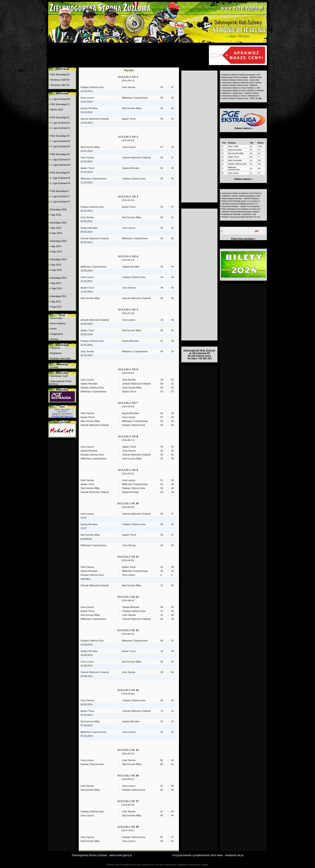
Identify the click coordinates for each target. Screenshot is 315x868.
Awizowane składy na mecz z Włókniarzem (241, 96)
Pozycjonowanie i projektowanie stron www (198, 855)
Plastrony (55, 348)
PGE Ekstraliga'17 (60, 191)
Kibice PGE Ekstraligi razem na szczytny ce (241, 201)
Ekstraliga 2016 (58, 209)
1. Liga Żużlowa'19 (60, 159)
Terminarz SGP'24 (60, 80)
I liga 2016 (56, 215)
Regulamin (56, 353)
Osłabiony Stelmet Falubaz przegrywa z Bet (241, 75)
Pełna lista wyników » (243, 239)
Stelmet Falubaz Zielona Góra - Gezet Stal (240, 80)
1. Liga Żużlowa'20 (60, 141)
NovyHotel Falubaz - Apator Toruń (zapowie (241, 206)
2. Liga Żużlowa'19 (60, 165)
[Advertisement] (128, 55)
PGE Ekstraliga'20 (60, 136)
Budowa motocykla (60, 358)
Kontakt (54, 367)
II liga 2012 (56, 288)
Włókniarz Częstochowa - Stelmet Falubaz (240, 93)
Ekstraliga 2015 (58, 223)
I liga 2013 (56, 265)
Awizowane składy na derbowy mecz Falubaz (242, 83)
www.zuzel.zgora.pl (120, 855)
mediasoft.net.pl (234, 855)
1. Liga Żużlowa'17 (60, 196)
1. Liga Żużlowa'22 (60, 99)
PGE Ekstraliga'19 (60, 154)
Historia (54, 339)
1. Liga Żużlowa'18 (60, 178)
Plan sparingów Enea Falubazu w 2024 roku (241, 209)
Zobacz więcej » (243, 128)
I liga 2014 (56, 246)
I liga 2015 (56, 228)
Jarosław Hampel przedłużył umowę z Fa (240, 204)
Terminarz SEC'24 (60, 85)
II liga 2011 (56, 307)
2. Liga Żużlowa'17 (60, 202)
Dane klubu (56, 318)
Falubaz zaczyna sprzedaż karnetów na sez (241, 217)
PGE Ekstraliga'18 (60, 173)
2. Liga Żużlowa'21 (60, 128)
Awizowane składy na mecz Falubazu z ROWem (243, 90)
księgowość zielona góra (189, 865)
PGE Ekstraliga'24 (60, 74)
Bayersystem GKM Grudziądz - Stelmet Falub (242, 77)
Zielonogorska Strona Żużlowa (89, 855)
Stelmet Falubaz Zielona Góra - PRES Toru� (242, 98)
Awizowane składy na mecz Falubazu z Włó (241, 88)
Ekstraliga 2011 (58, 296)
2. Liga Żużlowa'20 (60, 146)
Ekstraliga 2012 (58, 278)
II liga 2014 (56, 252)
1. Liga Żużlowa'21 (60, 123)
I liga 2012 (56, 283)
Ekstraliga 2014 (58, 241)
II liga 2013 (56, 270)
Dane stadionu (58, 323)
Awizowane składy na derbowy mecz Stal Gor (242, 193)
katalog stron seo (150, 865)
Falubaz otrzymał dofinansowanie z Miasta (240, 212)
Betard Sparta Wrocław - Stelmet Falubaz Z (241, 198)
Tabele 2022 (57, 110)
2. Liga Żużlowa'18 (60, 183)
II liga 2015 (56, 233)
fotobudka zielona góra (131, 865)
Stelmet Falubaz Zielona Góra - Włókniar (240, 85)
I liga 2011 (56, 301)
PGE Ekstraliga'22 (60, 104)
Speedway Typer (59, 376)
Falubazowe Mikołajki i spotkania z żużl (239, 214)
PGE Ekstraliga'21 (60, 117)
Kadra (53, 329)
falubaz (205, 865)
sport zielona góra (168, 865)
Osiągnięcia (56, 334)
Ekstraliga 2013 (58, 259)
